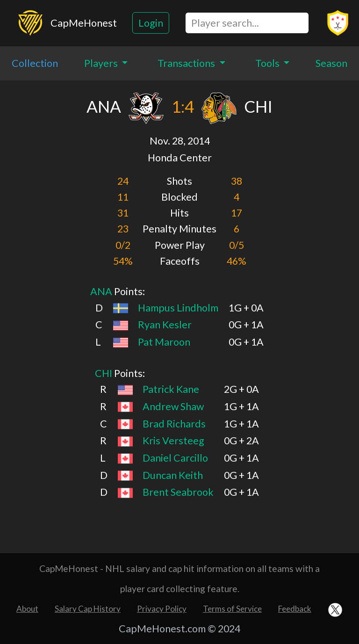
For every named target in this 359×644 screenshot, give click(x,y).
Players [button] (102, 63)
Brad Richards (174, 424)
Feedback (295, 609)
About (27, 609)
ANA (101, 291)
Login (151, 23)
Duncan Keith (173, 475)
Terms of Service (232, 609)
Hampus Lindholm (178, 308)
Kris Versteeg (173, 441)
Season (331, 63)
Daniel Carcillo (175, 458)
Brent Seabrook (178, 492)
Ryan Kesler (165, 325)
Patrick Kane (171, 389)
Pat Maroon (164, 342)
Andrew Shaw (173, 406)
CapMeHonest (84, 23)
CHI (104, 373)
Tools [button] (268, 63)
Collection (35, 63)
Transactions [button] (187, 63)
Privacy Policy (162, 609)
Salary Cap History (88, 609)
